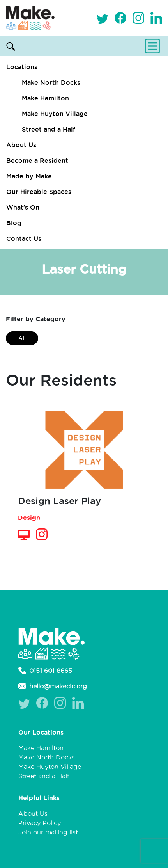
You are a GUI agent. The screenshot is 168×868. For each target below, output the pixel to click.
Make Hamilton (45, 98)
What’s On (23, 207)
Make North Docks (51, 82)
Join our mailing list (48, 832)
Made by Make (29, 176)
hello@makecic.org (53, 686)
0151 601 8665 (45, 671)
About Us (21, 145)
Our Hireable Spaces (39, 192)
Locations (22, 67)
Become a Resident (37, 160)
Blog (14, 223)
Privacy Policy (40, 823)
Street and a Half (49, 129)
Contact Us (24, 238)
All (22, 338)
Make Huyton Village (55, 114)
